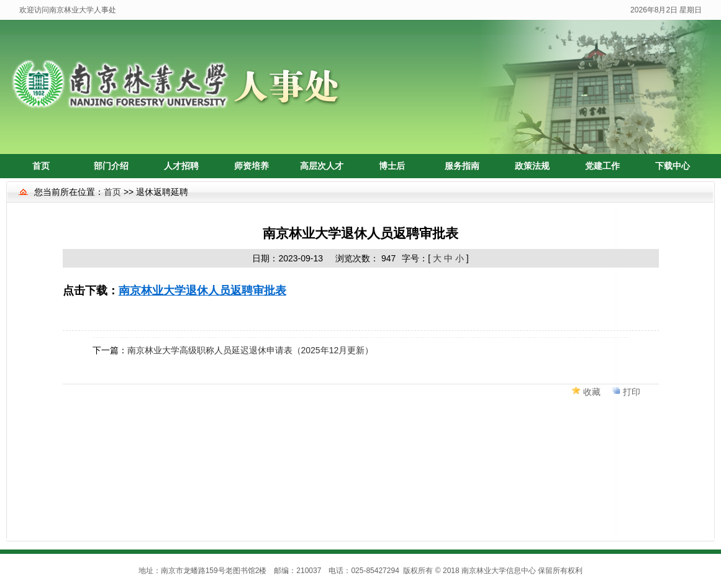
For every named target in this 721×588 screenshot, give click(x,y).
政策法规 (532, 166)
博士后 (392, 166)
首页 (41, 166)
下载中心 (673, 166)
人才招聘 (181, 166)
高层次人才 (322, 166)
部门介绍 (111, 166)
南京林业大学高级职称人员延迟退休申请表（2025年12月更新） (251, 350)
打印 (632, 392)
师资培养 (252, 166)
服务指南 (462, 166)
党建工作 (602, 166)
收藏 (592, 392)
